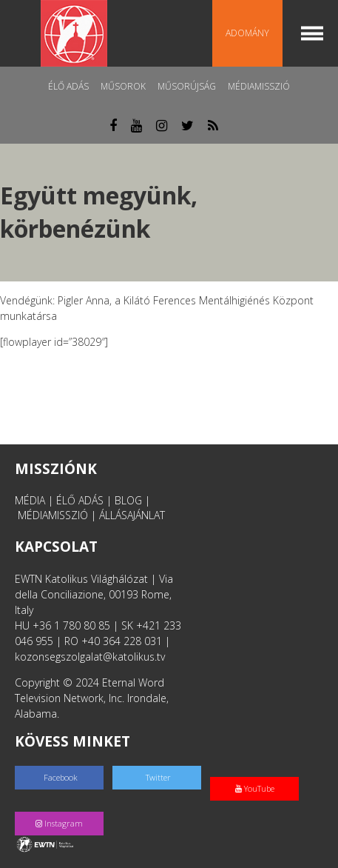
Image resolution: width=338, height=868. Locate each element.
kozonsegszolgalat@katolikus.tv (90, 657)
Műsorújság (187, 86)
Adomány (247, 33)
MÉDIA (30, 500)
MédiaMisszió (259, 86)
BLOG (128, 500)
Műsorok (123, 86)
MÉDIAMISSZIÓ (53, 515)
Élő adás (68, 86)
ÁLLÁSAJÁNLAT (132, 515)
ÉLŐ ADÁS (80, 500)
